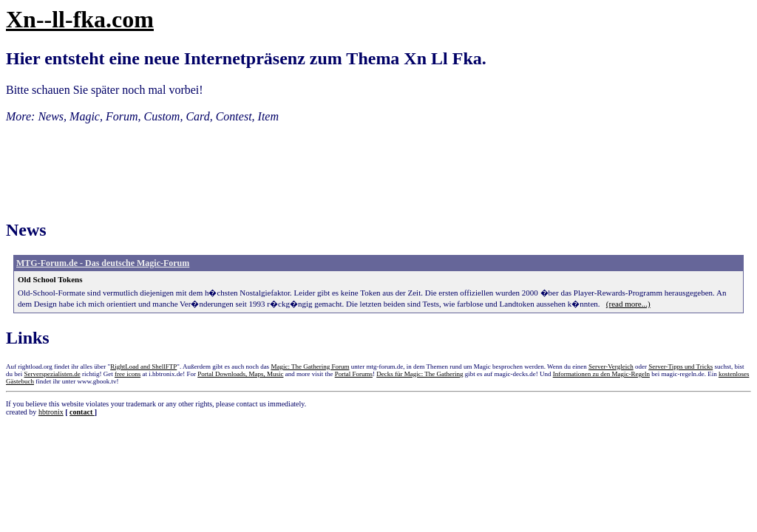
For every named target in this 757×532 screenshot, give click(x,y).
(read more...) (628, 304)
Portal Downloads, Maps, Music (240, 374)
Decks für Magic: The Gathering (420, 374)
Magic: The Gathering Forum (310, 366)
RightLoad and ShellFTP (143, 366)
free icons (128, 374)
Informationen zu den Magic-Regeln (601, 374)
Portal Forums (354, 374)
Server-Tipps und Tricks (680, 366)
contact (82, 412)
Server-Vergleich (611, 366)
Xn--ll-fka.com (80, 19)
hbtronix (51, 412)
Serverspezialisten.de (52, 374)
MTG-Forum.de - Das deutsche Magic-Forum (103, 263)
